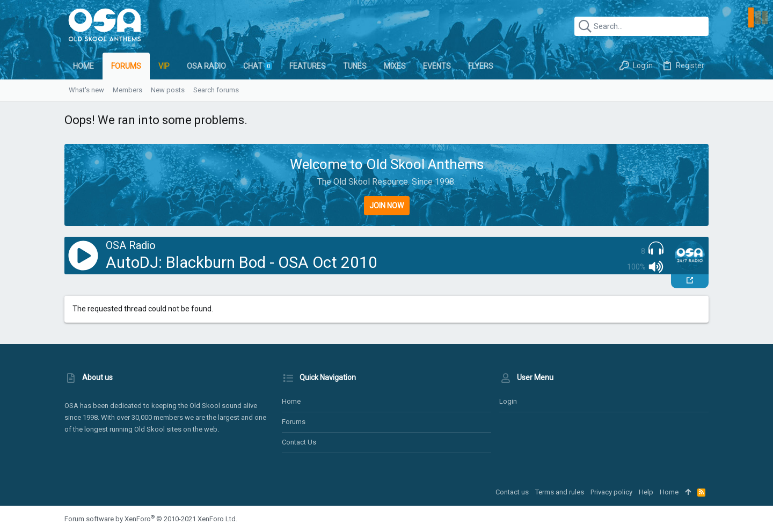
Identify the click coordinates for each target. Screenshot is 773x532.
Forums (294, 422)
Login (508, 401)
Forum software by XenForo (151, 519)
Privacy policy (611, 492)
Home (291, 401)
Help (646, 492)
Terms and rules (560, 492)
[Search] (641, 26)
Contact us (299, 442)
